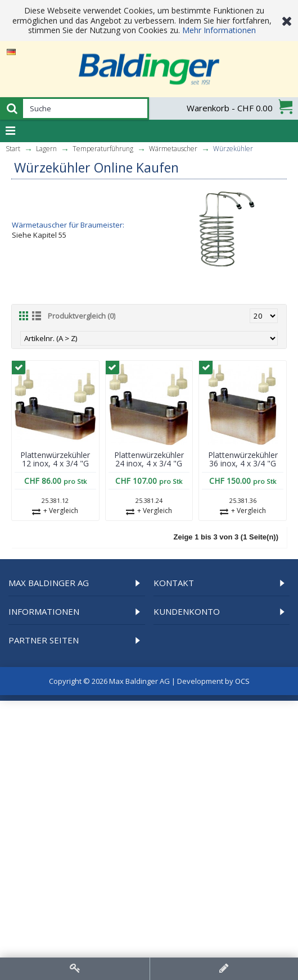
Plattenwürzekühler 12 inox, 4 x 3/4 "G (55, 459)
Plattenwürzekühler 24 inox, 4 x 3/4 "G (149, 459)
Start (13, 149)
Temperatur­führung (103, 149)
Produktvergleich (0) (82, 316)
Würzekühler (233, 149)
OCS (242, 681)
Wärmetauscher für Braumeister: (68, 225)
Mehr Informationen (219, 30)
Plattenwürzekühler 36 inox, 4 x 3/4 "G (243, 459)
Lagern (46, 149)
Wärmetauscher (173, 149)
